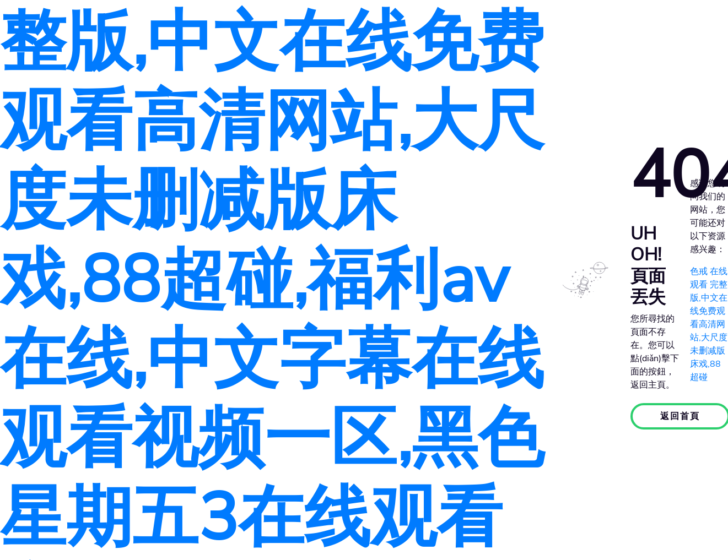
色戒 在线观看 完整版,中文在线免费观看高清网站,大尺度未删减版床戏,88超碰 (709, 324)
